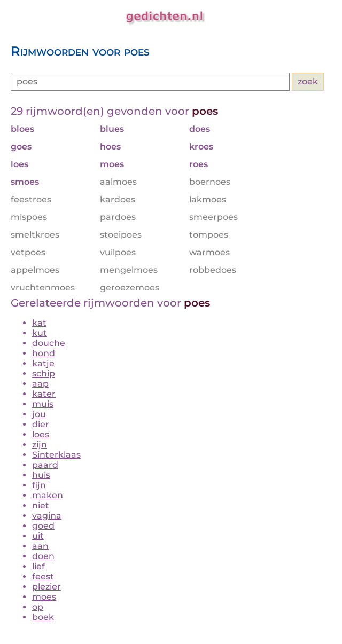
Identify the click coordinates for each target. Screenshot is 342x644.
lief (38, 566)
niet (41, 505)
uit (38, 536)
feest (43, 576)
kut (40, 333)
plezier (46, 587)
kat (39, 323)
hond (44, 353)
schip (44, 374)
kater (44, 394)
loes (41, 434)
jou (39, 414)
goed (43, 526)
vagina (47, 516)
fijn (39, 485)
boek (43, 617)
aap (40, 384)
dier (41, 424)
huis (41, 475)
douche (49, 343)
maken (48, 495)
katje (43, 363)
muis (43, 404)
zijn (40, 445)
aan (40, 546)
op (38, 607)
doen (43, 556)
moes (44, 597)
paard (45, 465)
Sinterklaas (56, 455)
